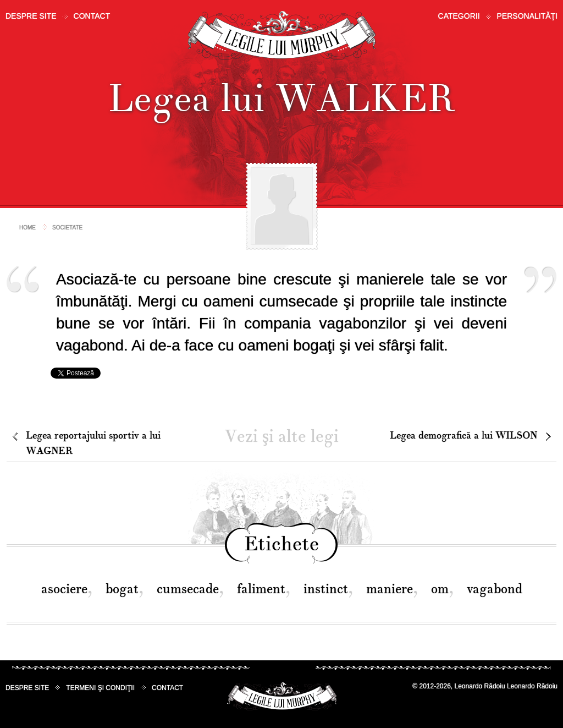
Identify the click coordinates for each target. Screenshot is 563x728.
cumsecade (188, 589)
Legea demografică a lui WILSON (463, 436)
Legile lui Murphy (282, 35)
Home (27, 228)
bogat (122, 589)
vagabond (495, 589)
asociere (64, 589)
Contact (92, 16)
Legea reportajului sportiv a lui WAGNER (93, 443)
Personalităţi (527, 16)
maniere (390, 589)
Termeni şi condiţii (100, 688)
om (440, 589)
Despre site (31, 16)
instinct (326, 589)
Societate (67, 228)
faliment (261, 589)
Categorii (459, 16)
